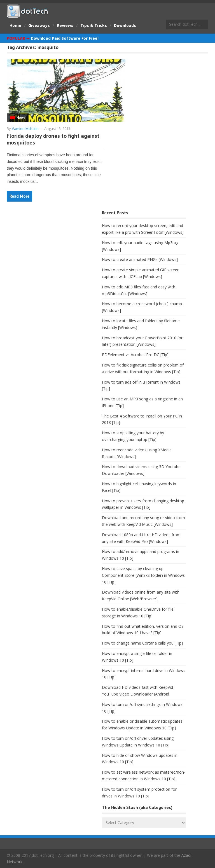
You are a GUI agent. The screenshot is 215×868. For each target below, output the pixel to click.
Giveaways (39, 25)
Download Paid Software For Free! (65, 38)
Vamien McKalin (25, 129)
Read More (19, 196)
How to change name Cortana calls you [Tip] (142, 643)
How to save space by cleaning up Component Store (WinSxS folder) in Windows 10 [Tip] (143, 575)
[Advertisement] (49, 253)
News (21, 118)
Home (15, 25)
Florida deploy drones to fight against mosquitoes (53, 139)
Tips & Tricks (94, 25)
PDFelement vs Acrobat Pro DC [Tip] (135, 355)
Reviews (65, 25)
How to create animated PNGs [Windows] (140, 259)
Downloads (125, 25)
